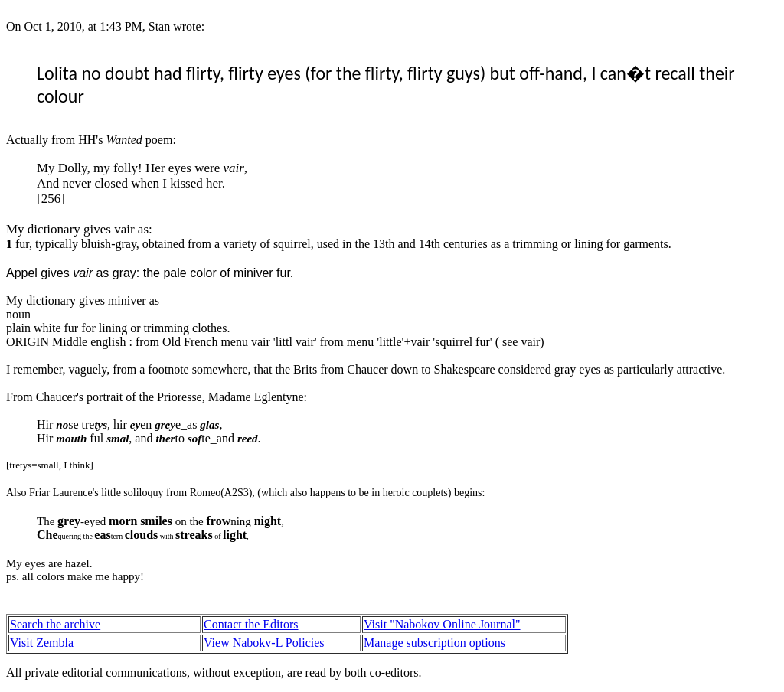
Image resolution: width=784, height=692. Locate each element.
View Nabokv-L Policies (264, 643)
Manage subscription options (434, 643)
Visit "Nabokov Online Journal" (442, 624)
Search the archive (55, 624)
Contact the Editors (251, 624)
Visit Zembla (42, 643)
